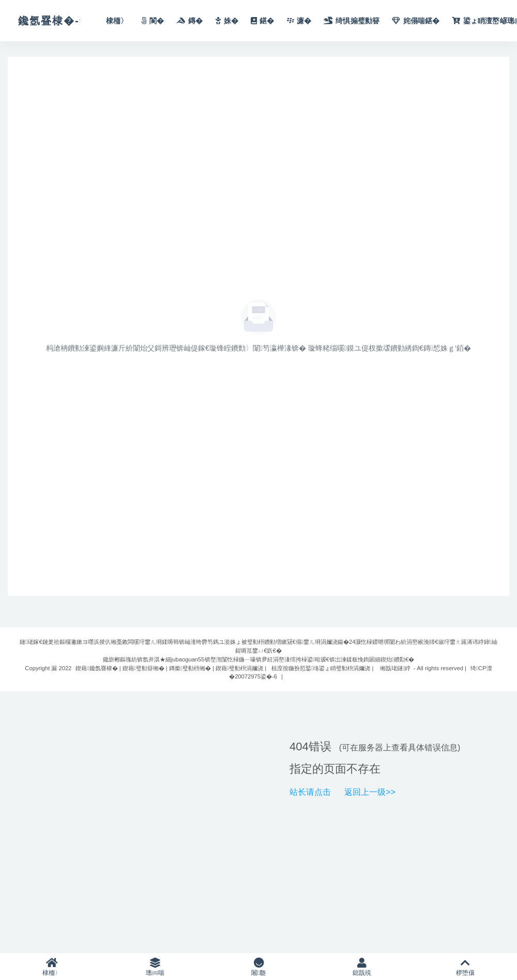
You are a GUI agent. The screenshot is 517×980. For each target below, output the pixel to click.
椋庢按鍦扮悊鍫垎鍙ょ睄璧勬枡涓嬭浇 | (322, 668)
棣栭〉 (52, 967)
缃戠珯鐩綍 (395, 668)
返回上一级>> (370, 792)
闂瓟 (258, 967)
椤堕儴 (465, 967)
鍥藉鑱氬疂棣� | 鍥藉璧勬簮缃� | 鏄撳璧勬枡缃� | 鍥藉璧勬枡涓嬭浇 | (171, 668)
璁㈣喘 (155, 967)
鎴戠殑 (362, 967)
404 (299, 747)
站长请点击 (310, 792)
